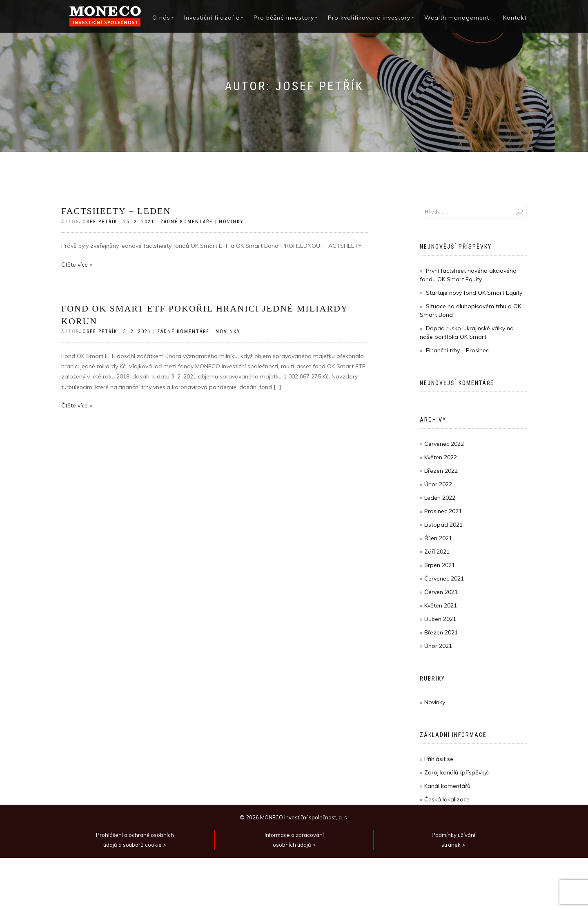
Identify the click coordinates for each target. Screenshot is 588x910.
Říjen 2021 (438, 538)
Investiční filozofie (212, 18)
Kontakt (515, 18)
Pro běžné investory (284, 18)
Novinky (231, 222)
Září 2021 (437, 552)
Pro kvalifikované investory (369, 18)
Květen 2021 (441, 605)
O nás (161, 18)
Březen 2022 (441, 471)
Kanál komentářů (447, 786)
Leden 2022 (440, 498)
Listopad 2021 (443, 525)
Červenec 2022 (444, 444)
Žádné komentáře (187, 222)
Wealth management (457, 18)
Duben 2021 (440, 619)
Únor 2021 (438, 646)
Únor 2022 (438, 484)
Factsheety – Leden (116, 211)
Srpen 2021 (440, 565)
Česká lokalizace (447, 799)
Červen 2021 (441, 592)
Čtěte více (75, 265)
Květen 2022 (441, 457)
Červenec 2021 (444, 578)
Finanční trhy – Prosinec (457, 350)
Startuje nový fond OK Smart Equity (474, 293)
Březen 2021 (441, 632)
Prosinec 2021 (443, 511)
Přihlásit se (439, 759)
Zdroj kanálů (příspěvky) (457, 772)
